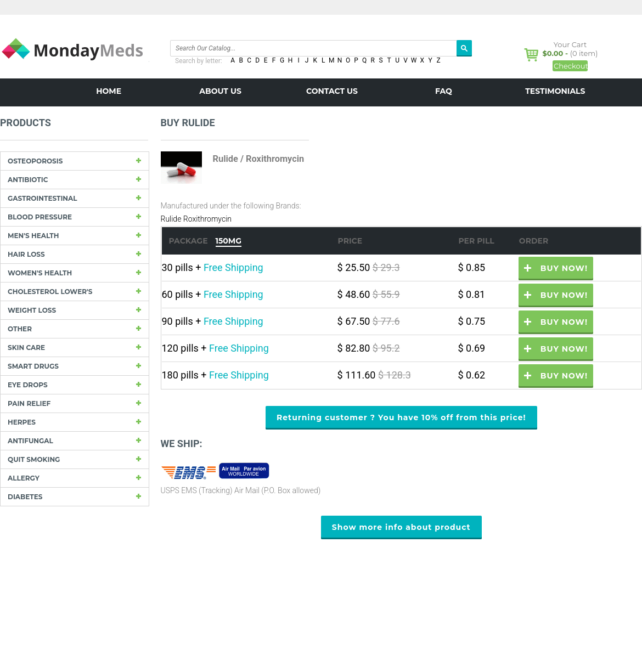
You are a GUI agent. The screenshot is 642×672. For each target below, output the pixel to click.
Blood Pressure (40, 217)
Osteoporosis (35, 161)
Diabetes (25, 497)
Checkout (571, 66)
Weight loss (32, 310)
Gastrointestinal (42, 198)
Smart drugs (33, 366)
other (20, 329)
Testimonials (555, 91)
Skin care (26, 348)
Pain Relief (29, 403)
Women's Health (40, 273)
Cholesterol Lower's (50, 292)
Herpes (22, 422)
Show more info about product (401, 527)
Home (109, 91)
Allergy (24, 478)
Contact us (332, 91)
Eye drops (28, 385)
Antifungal (30, 441)
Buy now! (564, 268)
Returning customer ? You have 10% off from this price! (401, 417)
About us (220, 91)
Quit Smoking (34, 459)
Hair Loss (26, 254)
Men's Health (33, 236)
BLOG (332, 116)
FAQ (444, 91)
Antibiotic (28, 180)
